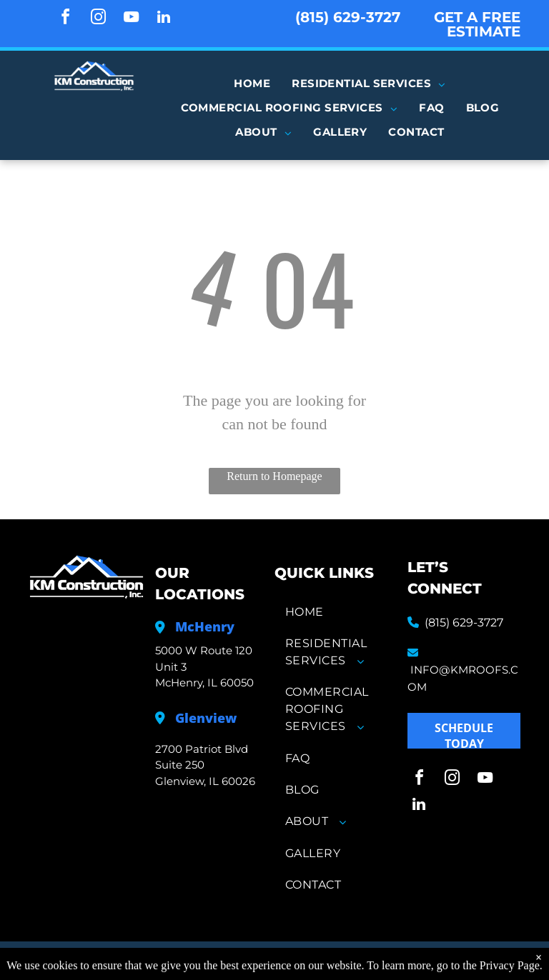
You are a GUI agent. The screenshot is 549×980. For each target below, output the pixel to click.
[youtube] (131, 19)
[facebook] (65, 19)
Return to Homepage (274, 476)
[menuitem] (252, 84)
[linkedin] (164, 19)
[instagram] (98, 19)
